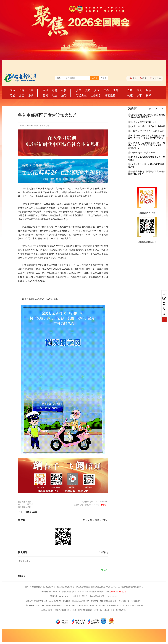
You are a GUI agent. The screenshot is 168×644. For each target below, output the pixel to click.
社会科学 (96, 95)
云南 (31, 90)
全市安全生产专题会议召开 (144, 122)
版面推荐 (110, 95)
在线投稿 (155, 78)
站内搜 (95, 78)
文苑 (88, 90)
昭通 (12, 95)
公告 (64, 90)
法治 (64, 95)
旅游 (46, 95)
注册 (133, 78)
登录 (143, 78)
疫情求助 (123, 592)
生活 (148, 90)
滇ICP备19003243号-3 (35, 605)
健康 (130, 95)
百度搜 (103, 78)
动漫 (115, 90)
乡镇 (31, 95)
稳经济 (28, 512)
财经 (46, 90)
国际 (12, 90)
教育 (55, 90)
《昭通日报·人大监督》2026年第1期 (148, 131)
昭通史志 (81, 95)
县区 (22, 95)
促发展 (34, 512)
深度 (139, 90)
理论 (130, 90)
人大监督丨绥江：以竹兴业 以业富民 (148, 126)
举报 (104, 505)
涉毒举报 (114, 592)
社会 (55, 95)
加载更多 (22, 576)
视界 (148, 95)
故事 (139, 95)
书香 (106, 90)
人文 (97, 90)
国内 (22, 90)
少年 (79, 90)
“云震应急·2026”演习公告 (143, 153)
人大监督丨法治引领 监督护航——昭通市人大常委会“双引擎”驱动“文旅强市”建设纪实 (147, 145)
